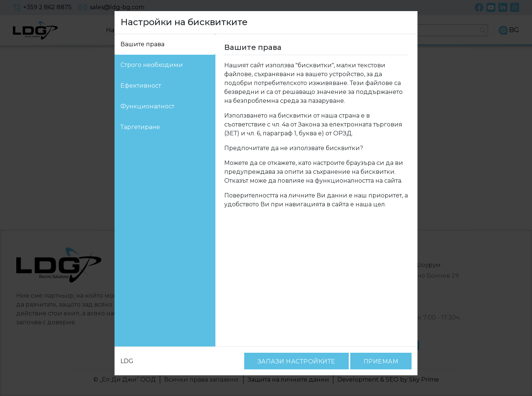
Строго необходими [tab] (147, 65)
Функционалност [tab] (143, 106)
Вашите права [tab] (140, 44)
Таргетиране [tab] (138, 127)
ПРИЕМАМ (383, 361)
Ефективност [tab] (139, 86)
